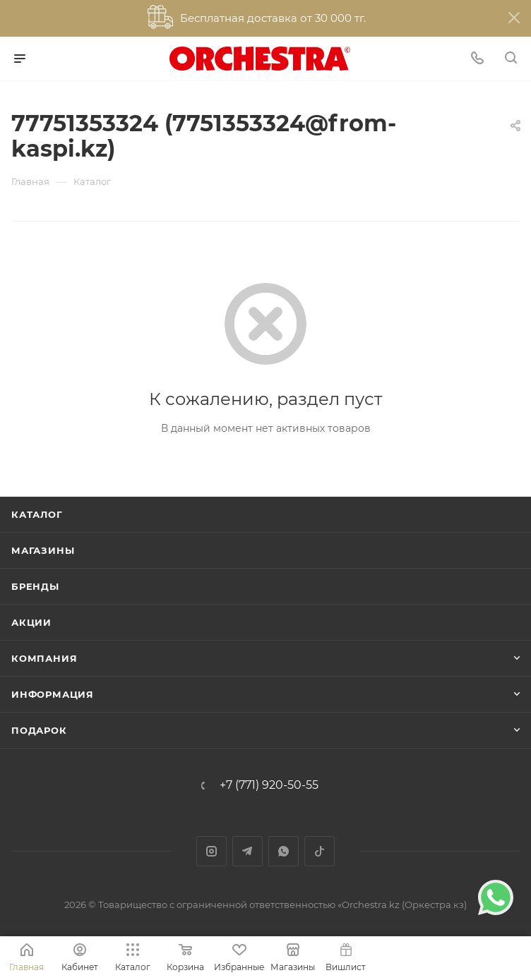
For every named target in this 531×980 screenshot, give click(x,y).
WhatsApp (284, 851)
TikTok (320, 851)
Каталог (37, 514)
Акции (31, 622)
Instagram (211, 851)
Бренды (35, 586)
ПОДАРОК (39, 730)
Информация (53, 694)
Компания (44, 658)
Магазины (43, 550)
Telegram (247, 851)
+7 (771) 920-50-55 (269, 785)
